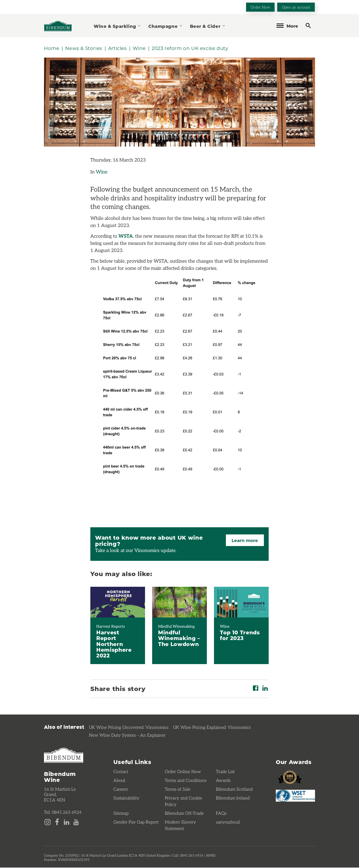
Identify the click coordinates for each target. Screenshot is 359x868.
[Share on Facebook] (256, 688)
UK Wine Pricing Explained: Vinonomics (212, 727)
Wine (102, 172)
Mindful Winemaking (176, 626)
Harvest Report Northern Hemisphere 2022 (114, 644)
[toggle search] (308, 25)
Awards (223, 781)
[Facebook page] (57, 822)
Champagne (165, 26)
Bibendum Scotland (234, 789)
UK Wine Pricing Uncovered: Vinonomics (129, 727)
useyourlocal (228, 822)
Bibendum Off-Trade (184, 814)
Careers (121, 789)
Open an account (296, 7)
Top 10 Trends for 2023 (240, 635)
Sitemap (121, 814)
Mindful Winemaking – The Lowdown (179, 638)
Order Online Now (183, 772)
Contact (121, 772)
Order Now (260, 7)
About (119, 781)
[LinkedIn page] (67, 822)
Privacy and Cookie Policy (183, 801)
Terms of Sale (178, 789)
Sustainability (126, 798)
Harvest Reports (111, 626)
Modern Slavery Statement (180, 826)
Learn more (244, 541)
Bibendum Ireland (233, 798)
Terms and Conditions (186, 781)
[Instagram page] (48, 822)
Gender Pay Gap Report (136, 822)
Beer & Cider (208, 26)
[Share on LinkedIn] (265, 688)
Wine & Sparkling (117, 26)
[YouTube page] (76, 822)
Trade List (225, 772)
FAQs (221, 814)
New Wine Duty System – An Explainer (127, 735)
